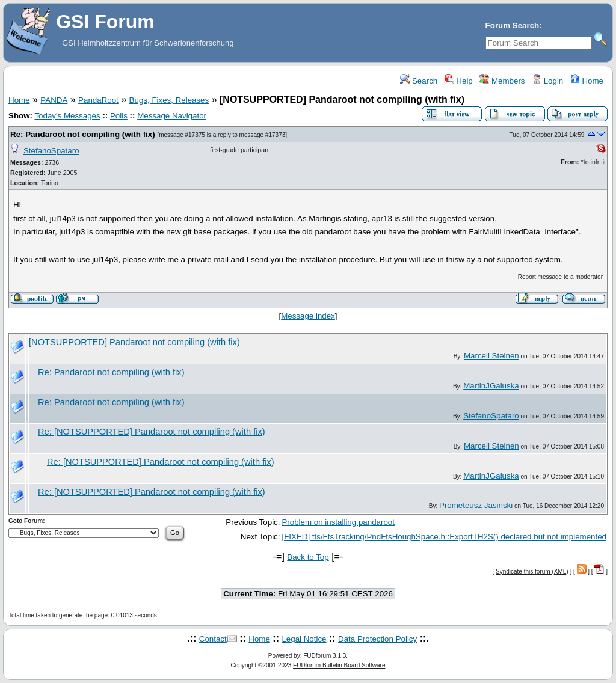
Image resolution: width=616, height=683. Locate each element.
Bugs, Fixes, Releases (169, 100)
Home (587, 81)
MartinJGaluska (491, 386)
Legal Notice (304, 639)
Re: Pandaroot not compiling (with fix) (83, 134)
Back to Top (308, 557)
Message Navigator (172, 116)
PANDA (54, 100)
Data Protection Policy (377, 639)
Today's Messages (67, 116)
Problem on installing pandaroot (338, 522)
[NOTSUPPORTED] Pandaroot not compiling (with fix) (134, 342)
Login (547, 81)
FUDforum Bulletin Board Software (339, 665)
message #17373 (263, 135)
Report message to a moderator (560, 277)
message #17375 (182, 135)
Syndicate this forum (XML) (532, 571)
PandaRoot (98, 100)
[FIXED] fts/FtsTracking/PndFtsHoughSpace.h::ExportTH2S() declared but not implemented (444, 537)
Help (459, 81)
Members (502, 81)
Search (419, 81)
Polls (119, 116)
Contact (213, 639)
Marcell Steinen (491, 356)
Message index (308, 316)
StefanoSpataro (51, 151)
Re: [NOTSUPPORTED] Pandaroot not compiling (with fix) (152, 432)
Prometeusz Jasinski (476, 505)
